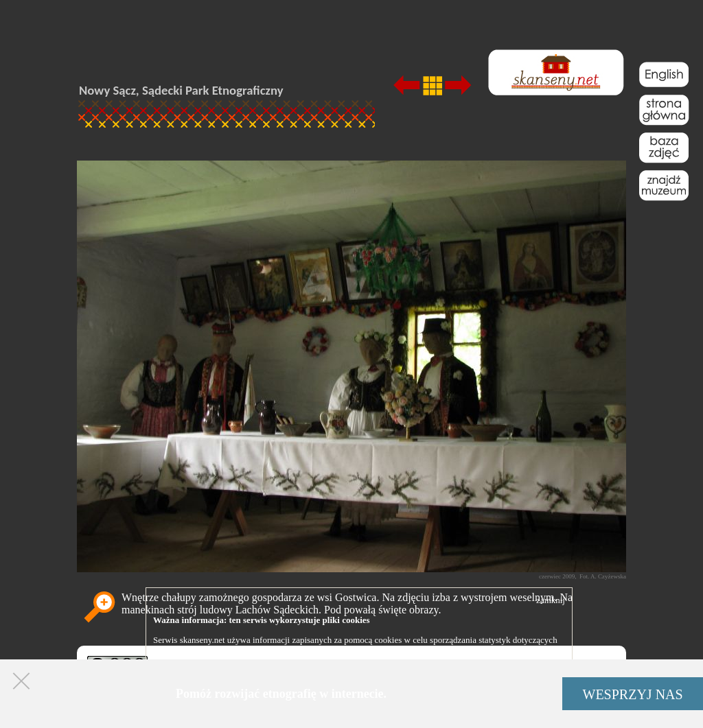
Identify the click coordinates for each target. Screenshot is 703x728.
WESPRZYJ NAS (633, 694)
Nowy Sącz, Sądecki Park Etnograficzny (181, 90)
